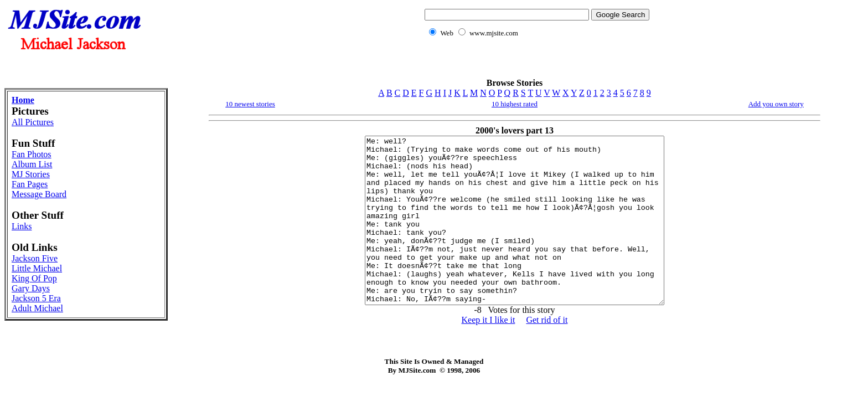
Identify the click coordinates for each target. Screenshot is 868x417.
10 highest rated (515, 104)
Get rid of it (547, 353)
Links (22, 226)
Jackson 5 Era (36, 298)
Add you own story (776, 104)
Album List (32, 164)
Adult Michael (37, 308)
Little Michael (37, 268)
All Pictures (33, 122)
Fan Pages (30, 184)
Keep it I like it (489, 353)
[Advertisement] (535, 64)
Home (23, 100)
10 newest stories (250, 104)
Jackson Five (35, 258)
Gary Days (31, 288)
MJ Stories (31, 174)
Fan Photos (32, 154)
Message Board (39, 194)
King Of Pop (34, 278)
